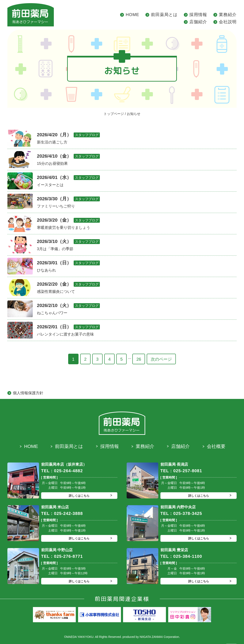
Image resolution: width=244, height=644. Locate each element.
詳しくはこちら (79, 496)
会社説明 (228, 22)
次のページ (161, 359)
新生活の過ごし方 (52, 142)
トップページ (114, 114)
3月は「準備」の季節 (55, 249)
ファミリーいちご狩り (56, 206)
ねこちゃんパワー (52, 313)
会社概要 (216, 446)
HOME (132, 15)
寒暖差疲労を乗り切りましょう (64, 228)
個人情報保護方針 (28, 393)
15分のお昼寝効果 (52, 164)
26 (139, 359)
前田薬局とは (164, 15)
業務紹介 (228, 15)
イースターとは (50, 185)
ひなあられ (46, 270)
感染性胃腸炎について (56, 292)
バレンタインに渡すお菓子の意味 (65, 334)
